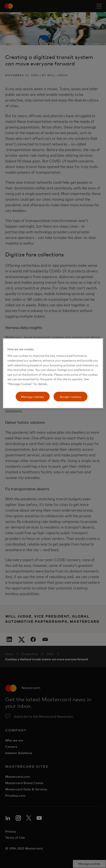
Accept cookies (71, 396)
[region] (53, 373)
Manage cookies (33, 396)
